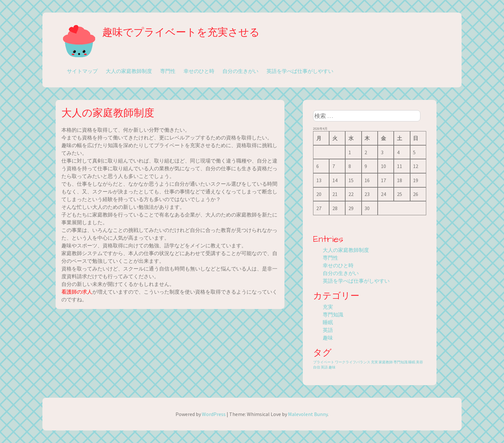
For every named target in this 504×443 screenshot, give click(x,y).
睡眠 (328, 322)
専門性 (168, 71)
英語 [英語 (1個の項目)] (324, 367)
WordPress (214, 414)
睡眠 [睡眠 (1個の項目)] (412, 362)
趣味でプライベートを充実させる (181, 33)
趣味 (328, 338)
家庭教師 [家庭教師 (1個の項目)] (386, 362)
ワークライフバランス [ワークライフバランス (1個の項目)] (353, 362)
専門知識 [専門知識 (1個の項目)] (401, 362)
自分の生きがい (240, 71)
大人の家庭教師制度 (129, 71)
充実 (328, 307)
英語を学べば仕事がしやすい (300, 71)
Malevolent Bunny (308, 414)
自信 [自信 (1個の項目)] (317, 367)
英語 (328, 330)
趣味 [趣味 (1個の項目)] (332, 367)
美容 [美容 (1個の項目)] (419, 362)
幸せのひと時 (199, 71)
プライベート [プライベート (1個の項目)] (324, 362)
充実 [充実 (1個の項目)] (374, 362)
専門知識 (333, 315)
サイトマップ (82, 71)
